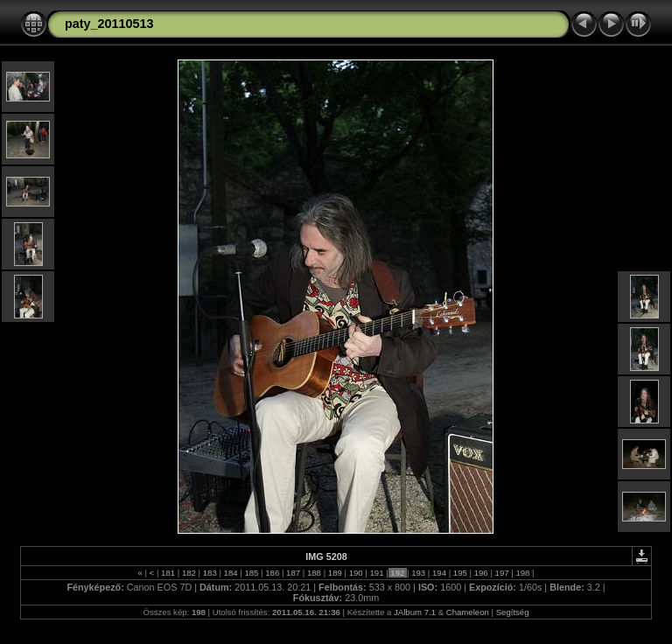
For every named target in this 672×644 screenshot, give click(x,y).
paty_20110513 (109, 24)
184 (231, 573)
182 (189, 573)
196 (481, 573)
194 (439, 573)
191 (377, 573)
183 (210, 573)
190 (356, 573)
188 (314, 573)
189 (335, 573)
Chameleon (468, 612)
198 (523, 573)
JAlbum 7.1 (415, 612)
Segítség (513, 612)
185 (252, 573)
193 (419, 573)
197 (502, 573)
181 (168, 573)
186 (273, 573)
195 (460, 573)
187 (293, 573)
